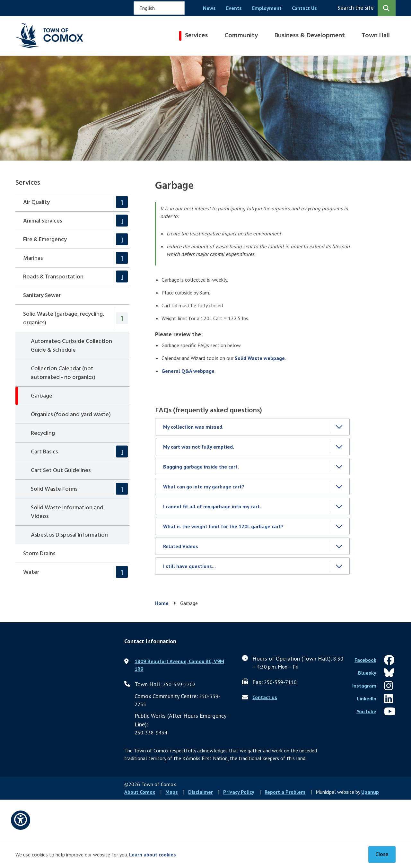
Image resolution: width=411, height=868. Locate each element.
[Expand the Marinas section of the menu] (122, 258)
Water (31, 572)
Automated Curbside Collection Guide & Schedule (71, 346)
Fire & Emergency (45, 240)
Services (196, 36)
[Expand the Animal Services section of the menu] (122, 221)
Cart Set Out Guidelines (61, 471)
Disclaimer (201, 792)
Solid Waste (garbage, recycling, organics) (64, 319)
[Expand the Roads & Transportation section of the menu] (122, 277)
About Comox (140, 792)
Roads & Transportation (53, 277)
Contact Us (304, 8)
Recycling (43, 433)
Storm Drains (39, 554)
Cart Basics (44, 452)
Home (162, 603)
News (209, 8)
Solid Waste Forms (54, 489)
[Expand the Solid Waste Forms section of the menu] (122, 489)
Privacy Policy (239, 792)
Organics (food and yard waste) (71, 415)
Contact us (265, 697)
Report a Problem (285, 792)
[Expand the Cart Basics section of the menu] (122, 452)
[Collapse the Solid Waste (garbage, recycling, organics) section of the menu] (122, 318)
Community (241, 36)
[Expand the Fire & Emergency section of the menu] (122, 239)
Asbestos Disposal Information (69, 535)
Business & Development (310, 36)
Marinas (33, 258)
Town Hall (376, 36)
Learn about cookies (153, 855)
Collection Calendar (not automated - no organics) (63, 373)
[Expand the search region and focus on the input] (365, 8)
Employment (267, 8)
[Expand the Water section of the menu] (122, 572)
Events (234, 8)
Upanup (370, 792)
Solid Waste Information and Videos (67, 512)
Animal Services (43, 221)
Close (382, 855)
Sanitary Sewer (42, 296)
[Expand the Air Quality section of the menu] (122, 202)
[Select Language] (159, 8)
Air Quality (36, 202)
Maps (172, 792)
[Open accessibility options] (21, 820)
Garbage (42, 396)
